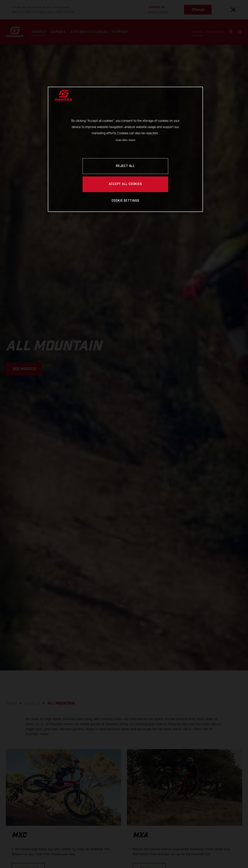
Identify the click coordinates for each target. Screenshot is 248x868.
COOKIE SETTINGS (125, 201)
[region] (125, 149)
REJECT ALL (125, 166)
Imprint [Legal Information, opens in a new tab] (132, 140)
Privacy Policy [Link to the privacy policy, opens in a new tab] (122, 140)
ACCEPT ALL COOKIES (125, 184)
